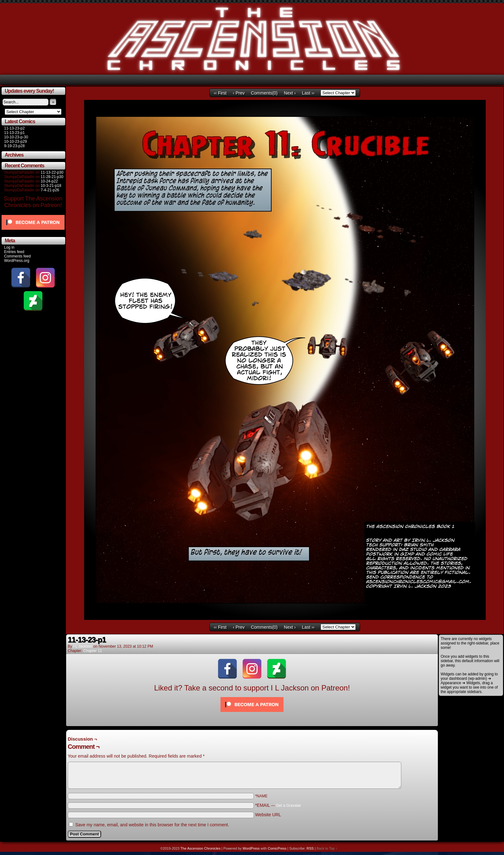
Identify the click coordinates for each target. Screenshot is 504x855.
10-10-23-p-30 (16, 137)
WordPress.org (17, 261)
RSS (310, 848)
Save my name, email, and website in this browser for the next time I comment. (152, 825)
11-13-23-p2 (14, 128)
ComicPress (277, 848)
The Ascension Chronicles (200, 848)
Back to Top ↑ (327, 848)
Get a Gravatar (288, 806)
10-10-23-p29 (15, 142)
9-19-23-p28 (14, 146)
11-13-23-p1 (14, 133)
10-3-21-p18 (51, 186)
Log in (9, 247)
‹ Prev (239, 93)
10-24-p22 (49, 181)
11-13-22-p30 (52, 172)
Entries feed (14, 252)
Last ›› (308, 93)
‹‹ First (220, 93)
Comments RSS (422, 733)
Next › (290, 93)
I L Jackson (83, 646)
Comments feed (17, 256)
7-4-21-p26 (50, 190)
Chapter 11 (92, 651)
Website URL (268, 815)
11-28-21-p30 (52, 177)
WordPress (251, 848)
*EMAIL (278, 805)
